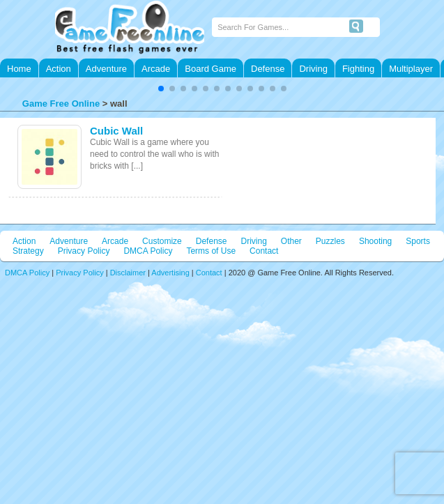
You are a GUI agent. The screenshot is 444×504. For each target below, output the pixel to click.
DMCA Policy (148, 251)
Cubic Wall (116, 131)
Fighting (358, 69)
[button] (161, 89)
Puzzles (330, 241)
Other (291, 241)
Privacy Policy (84, 251)
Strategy (28, 251)
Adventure (106, 69)
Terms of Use (211, 251)
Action (59, 69)
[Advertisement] (175, 374)
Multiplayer (411, 69)
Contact (264, 251)
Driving (313, 69)
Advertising (170, 273)
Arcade (156, 69)
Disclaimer (128, 273)
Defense (268, 69)
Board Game (210, 69)
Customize (162, 241)
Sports (418, 241)
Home (19, 69)
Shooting (375, 241)
